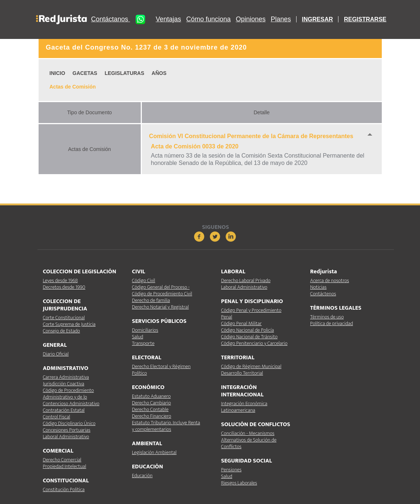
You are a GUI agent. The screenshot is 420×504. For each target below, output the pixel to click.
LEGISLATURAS (125, 73)
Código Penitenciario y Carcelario (254, 343)
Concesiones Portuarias (67, 430)
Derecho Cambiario (151, 403)
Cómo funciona (209, 19)
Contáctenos (323, 294)
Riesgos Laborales (239, 483)
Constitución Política (64, 489)
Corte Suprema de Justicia (69, 324)
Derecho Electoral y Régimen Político (161, 370)
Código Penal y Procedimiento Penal (251, 314)
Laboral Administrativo (66, 437)
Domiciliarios (145, 330)
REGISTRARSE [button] (365, 19)
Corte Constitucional (64, 318)
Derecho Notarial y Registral (160, 307)
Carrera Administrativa (66, 377)
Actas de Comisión (73, 87)
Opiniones (251, 19)
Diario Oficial (56, 354)
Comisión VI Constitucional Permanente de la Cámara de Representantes (251, 136)
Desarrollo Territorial (242, 373)
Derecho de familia (151, 300)
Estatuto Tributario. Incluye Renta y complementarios (166, 426)
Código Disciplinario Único (69, 423)
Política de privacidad (331, 323)
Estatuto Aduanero (151, 396)
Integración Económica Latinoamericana (244, 407)
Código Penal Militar (242, 323)
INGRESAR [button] (317, 19)
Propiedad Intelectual (65, 466)
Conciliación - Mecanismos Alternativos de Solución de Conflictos (249, 440)
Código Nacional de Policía (248, 330)
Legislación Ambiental (154, 452)
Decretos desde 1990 (64, 287)
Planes (281, 19)
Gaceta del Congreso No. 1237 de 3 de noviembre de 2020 (146, 47)
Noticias (318, 287)
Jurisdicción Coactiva (64, 384)
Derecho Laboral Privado (246, 280)
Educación (142, 476)
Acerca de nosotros (330, 280)
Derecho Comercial (62, 460)
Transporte (143, 343)
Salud (137, 337)
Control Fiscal (57, 417)
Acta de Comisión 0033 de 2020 (195, 146)
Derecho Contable (150, 409)
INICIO (58, 73)
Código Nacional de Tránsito (250, 337)
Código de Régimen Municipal (251, 366)
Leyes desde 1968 (60, 280)
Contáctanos (121, 19)
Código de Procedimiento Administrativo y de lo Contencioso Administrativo (71, 397)
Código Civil (143, 280)
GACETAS (85, 73)
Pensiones (231, 470)
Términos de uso (327, 317)
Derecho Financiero (152, 416)
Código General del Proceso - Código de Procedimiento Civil (162, 290)
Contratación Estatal (64, 410)
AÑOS (159, 73)
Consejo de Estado (62, 331)
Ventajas (168, 19)
